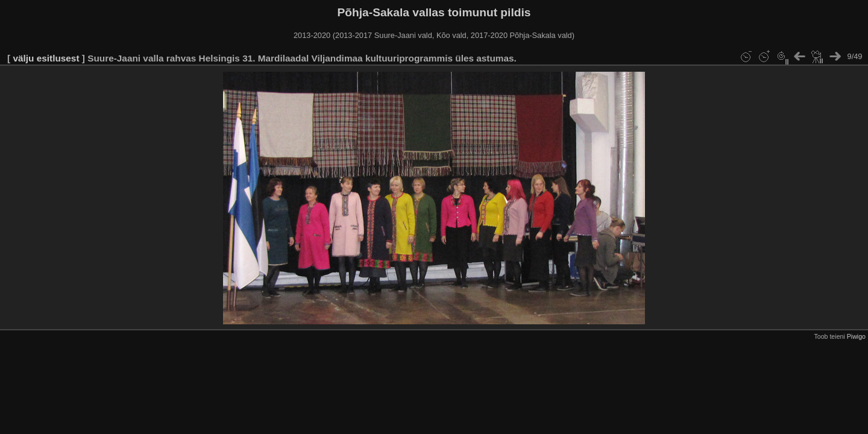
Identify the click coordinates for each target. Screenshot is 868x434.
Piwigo (856, 336)
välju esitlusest (46, 58)
